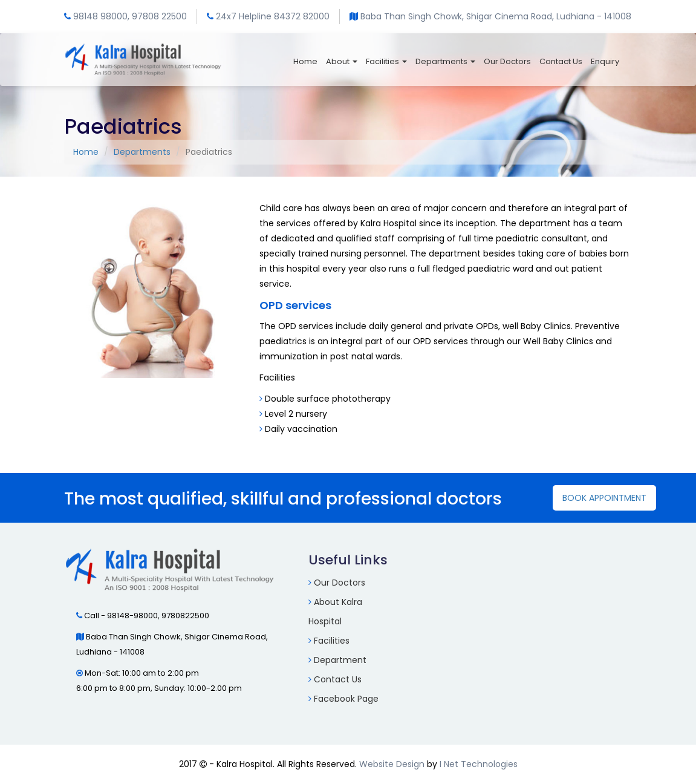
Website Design (392, 764)
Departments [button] (445, 61)
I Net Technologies (479, 764)
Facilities (332, 641)
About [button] (342, 61)
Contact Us (561, 61)
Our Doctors (507, 61)
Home (305, 61)
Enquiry (605, 61)
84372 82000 (302, 16)
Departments (142, 152)
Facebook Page (346, 699)
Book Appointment (604, 498)
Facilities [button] (386, 61)
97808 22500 (159, 16)
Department (340, 660)
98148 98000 (100, 16)
